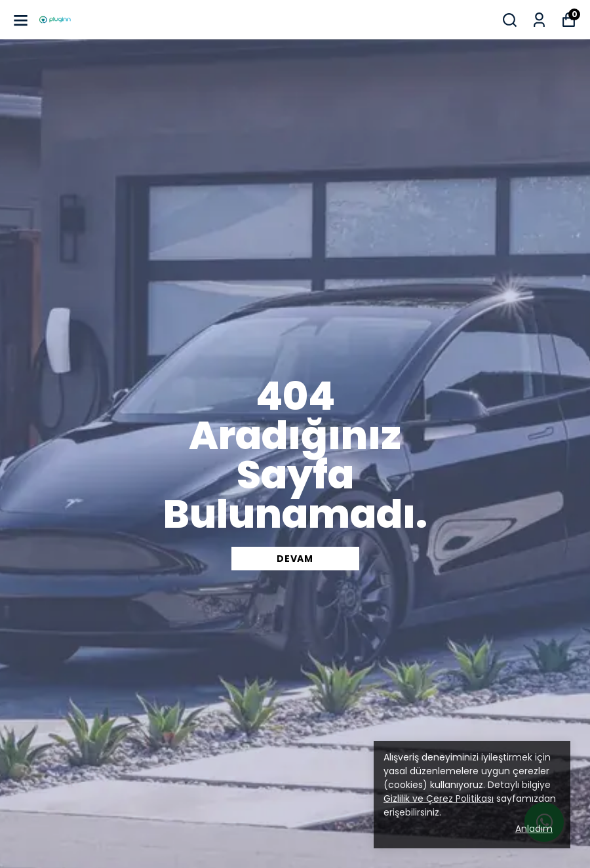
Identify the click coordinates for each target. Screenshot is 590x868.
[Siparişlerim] (539, 20)
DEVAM (295, 559)
